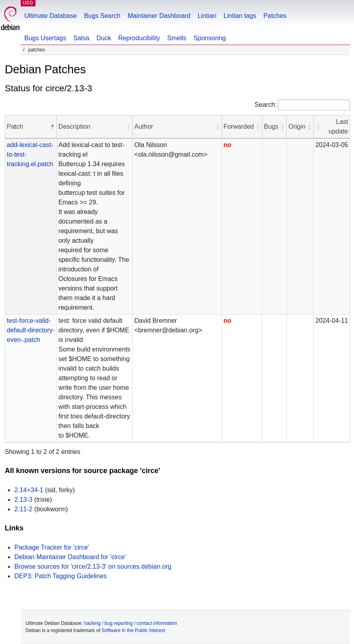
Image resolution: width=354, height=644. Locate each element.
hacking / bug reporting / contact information (131, 623)
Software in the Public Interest (133, 630)
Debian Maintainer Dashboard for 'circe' (70, 557)
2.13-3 (23, 500)
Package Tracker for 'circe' (52, 547)
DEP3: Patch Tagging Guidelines (61, 576)
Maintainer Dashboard (159, 16)
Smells (177, 38)
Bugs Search (102, 16)
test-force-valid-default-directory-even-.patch (31, 330)
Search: (266, 105)
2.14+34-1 (29, 490)
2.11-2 (23, 509)
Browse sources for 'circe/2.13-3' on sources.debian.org (93, 566)
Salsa (81, 38)
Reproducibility (139, 38)
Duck (104, 38)
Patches (275, 16)
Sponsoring (209, 38)
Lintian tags (240, 16)
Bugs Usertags (45, 38)
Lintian (207, 16)
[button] (53, 127)
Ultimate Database (51, 16)
